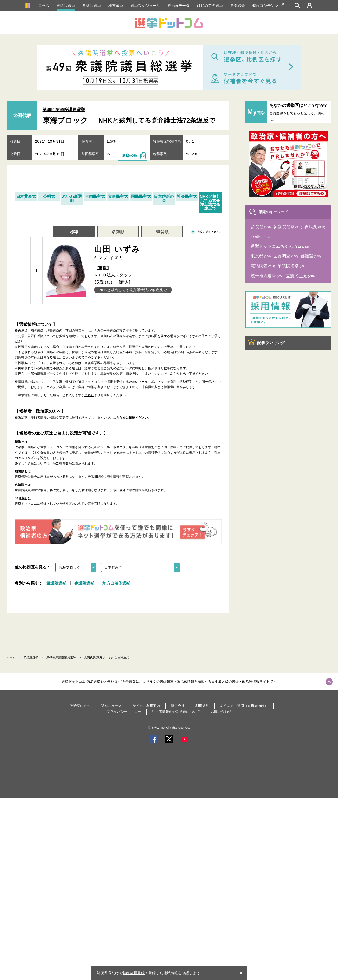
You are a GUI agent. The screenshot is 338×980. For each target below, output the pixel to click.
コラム (44, 6)
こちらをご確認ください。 (132, 418)
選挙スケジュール (145, 6)
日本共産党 (26, 196)
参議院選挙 (92, 6)
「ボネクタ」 (157, 382)
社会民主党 (187, 196)
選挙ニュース (111, 706)
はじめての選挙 (210, 6)
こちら (89, 395)
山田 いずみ (156, 253)
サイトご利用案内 (146, 706)
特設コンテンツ (268, 6)
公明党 (49, 196)
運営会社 (178, 706)
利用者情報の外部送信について (176, 712)
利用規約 (202, 706)
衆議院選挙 (66, 6)
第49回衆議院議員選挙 (64, 110)
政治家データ (179, 6)
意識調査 (238, 6)
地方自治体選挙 (116, 583)
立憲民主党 (118, 196)
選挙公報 (130, 156)
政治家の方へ (80, 706)
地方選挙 (116, 6)
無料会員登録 (134, 973)
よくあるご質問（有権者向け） (244, 706)
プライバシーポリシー (124, 712)
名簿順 (118, 232)
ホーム (11, 657)
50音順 (162, 232)
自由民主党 (95, 196)
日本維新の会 (164, 198)
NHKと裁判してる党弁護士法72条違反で (210, 202)
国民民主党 (141, 196)
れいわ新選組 (72, 198)
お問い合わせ (221, 712)
